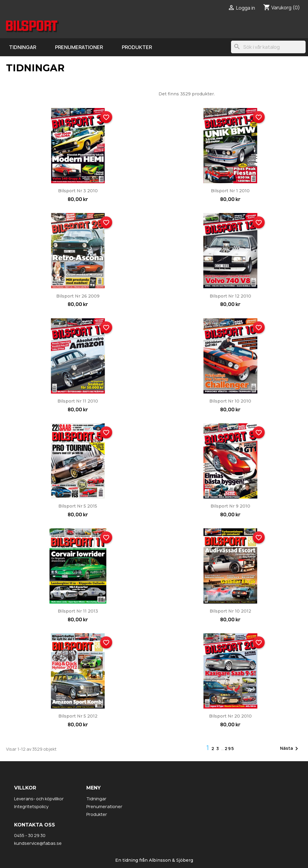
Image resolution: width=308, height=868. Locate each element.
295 (229, 748)
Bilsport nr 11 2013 (78, 611)
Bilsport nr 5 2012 (78, 716)
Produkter (137, 47)
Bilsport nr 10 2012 (230, 611)
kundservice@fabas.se (38, 843)
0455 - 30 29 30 (30, 835)
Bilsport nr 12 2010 (230, 296)
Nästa (290, 749)
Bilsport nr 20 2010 (230, 716)
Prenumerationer (79, 47)
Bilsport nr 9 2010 (230, 506)
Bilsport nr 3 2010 (78, 191)
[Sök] (268, 47)
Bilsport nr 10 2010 (230, 401)
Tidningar (23, 47)
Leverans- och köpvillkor (39, 799)
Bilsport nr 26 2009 (78, 296)
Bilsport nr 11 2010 (78, 401)
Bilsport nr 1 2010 (230, 191)
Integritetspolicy (31, 806)
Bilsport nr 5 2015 (78, 506)
